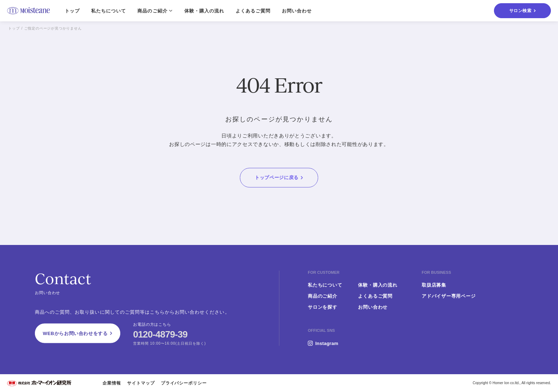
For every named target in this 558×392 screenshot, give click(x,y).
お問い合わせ (297, 11)
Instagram (327, 343)
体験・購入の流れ (204, 11)
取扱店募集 (434, 285)
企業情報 (112, 383)
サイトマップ (141, 383)
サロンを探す (323, 307)
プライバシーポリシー (184, 383)
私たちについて (109, 11)
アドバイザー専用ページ (449, 296)
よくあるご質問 (253, 11)
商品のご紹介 (323, 296)
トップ (72, 11)
